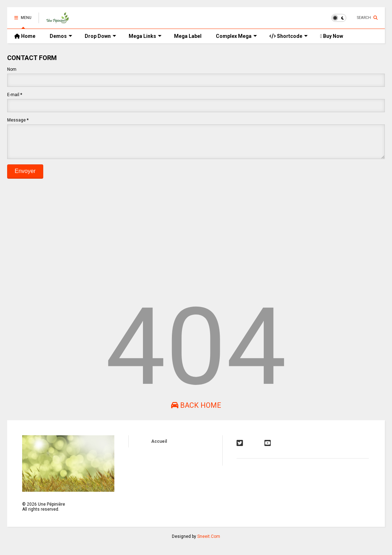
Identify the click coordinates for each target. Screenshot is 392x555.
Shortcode (289, 36)
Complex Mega (236, 36)
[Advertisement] (196, 238)
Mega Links (145, 36)
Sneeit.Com (209, 542)
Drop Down (100, 36)
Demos (61, 36)
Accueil (159, 447)
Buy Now (332, 36)
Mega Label (188, 36)
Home (25, 36)
